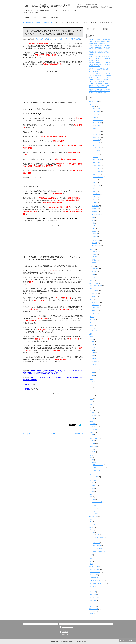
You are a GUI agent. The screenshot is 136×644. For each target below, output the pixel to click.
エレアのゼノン (97, 111)
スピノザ (95, 191)
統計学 (93, 452)
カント (95, 197)
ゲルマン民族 (95, 308)
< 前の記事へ (28, 434)
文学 (91, 530)
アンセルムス (97, 174)
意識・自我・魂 (96, 240)
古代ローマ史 (95, 305)
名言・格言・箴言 (96, 246)
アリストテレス (97, 160)
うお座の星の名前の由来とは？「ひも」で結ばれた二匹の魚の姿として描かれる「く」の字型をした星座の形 (100, 80)
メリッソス (96, 114)
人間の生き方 (95, 252)
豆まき (93, 373)
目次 (35, 18)
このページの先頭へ (128, 640)
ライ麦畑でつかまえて (99, 537)
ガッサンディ (97, 185)
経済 (91, 522)
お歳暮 (93, 418)
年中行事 (91, 334)
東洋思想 (94, 232)
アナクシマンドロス (98, 120)
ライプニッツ (97, 194)
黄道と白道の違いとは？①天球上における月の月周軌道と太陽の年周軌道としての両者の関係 (100, 53)
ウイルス (94, 463)
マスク (93, 483)
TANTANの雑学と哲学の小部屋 (47, 6)
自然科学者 (93, 424)
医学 (91, 458)
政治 (91, 519)
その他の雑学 (92, 611)
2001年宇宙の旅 (94, 578)
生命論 (93, 217)
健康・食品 (93, 480)
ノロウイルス (97, 471)
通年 (91, 336)
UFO (94, 228)
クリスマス (95, 415)
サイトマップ (65, 629)
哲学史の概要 (95, 206)
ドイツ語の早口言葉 (97, 502)
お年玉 (93, 353)
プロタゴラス (98, 148)
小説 (93, 532)
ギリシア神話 (95, 291)
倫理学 (92, 249)
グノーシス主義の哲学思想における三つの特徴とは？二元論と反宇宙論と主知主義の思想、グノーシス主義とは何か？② (100, 85)
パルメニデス (97, 109)
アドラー (94, 277)
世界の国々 (93, 320)
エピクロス (96, 163)
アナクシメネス (97, 123)
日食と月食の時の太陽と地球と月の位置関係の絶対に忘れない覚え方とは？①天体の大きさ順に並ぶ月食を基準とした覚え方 (100, 47)
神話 (91, 289)
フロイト (94, 271)
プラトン (95, 157)
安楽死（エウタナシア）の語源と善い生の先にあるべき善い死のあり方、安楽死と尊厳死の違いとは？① (100, 59)
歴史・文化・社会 (93, 283)
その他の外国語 (94, 514)
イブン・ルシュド (98, 171)
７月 (91, 393)
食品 (93, 491)
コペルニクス (95, 426)
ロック (95, 188)
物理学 (78, 39)
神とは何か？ (95, 212)
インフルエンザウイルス (99, 468)
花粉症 (93, 488)
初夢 (93, 350)
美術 (91, 558)
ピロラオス (96, 129)
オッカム (95, 180)
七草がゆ (94, 364)
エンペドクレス (97, 134)
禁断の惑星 (93, 600)
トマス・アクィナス (98, 177)
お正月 (92, 339)
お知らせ (91, 614)
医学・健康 (92, 455)
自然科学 (60, 39)
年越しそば (95, 413)
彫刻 (91, 564)
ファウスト (96, 534)
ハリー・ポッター (98, 540)
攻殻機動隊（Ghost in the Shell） (99, 583)
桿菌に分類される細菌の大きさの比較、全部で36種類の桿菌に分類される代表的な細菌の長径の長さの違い (100, 64)
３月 (91, 379)
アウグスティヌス (98, 166)
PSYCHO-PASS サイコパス (97, 581)
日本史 (92, 317)
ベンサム (95, 257)
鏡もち (93, 356)
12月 (91, 410)
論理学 (92, 281)
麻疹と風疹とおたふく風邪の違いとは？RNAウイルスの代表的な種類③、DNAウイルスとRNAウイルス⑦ (100, 70)
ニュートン (95, 429)
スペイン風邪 (95, 477)
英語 (91, 497)
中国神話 (94, 296)
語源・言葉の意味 (93, 609)
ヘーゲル (95, 200)
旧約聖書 (94, 260)
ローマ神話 (95, 294)
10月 (91, 405)
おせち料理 (95, 361)
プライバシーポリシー (68, 627)
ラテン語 (93, 511)
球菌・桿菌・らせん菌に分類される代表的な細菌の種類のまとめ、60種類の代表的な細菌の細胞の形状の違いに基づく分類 (100, 41)
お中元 (93, 396)
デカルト (95, 183)
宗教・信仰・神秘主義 (96, 286)
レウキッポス (97, 140)
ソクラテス (96, 154)
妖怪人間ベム (94, 595)
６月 (91, 390)
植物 (93, 435)
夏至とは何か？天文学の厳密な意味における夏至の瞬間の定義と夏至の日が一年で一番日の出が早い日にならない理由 (100, 91)
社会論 (93, 220)
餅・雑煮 (94, 359)
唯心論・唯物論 (96, 215)
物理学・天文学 (70, 39)
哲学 (50, 39)
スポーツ (93, 328)
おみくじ (94, 347)
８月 (91, 399)
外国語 (91, 495)
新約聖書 (94, 263)
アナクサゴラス (97, 137)
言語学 (92, 326)
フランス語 (93, 505)
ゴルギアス (97, 151)
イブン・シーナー (98, 168)
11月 (91, 407)
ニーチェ (95, 203)
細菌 (93, 460)
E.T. (91, 603)
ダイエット (95, 485)
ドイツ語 (93, 500)
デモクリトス (97, 143)
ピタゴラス (96, 126)
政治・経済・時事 (93, 517)
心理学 (92, 266)
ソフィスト (96, 146)
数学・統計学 (94, 447)
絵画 (91, 561)
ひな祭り (94, 381)
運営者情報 (43, 18)
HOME (27, 18)
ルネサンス (95, 314)
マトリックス (94, 575)
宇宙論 (54, 39)
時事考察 (93, 525)
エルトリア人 (95, 311)
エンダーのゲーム (98, 549)
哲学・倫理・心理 (41, 39)
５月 (91, 388)
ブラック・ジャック (95, 572)
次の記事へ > (79, 434)
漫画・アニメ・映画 (94, 567)
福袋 (93, 341)
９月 (91, 402)
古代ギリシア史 (96, 302)
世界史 (92, 300)
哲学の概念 (95, 209)
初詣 (93, 344)
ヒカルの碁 (93, 592)
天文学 (93, 443)
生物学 (92, 433)
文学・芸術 (92, 528)
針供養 (93, 376)
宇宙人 (95, 225)
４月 (91, 385)
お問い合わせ (54, 18)
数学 (93, 449)
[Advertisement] (53, 85)
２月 (91, 368)
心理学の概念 (95, 269)
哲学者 (93, 106)
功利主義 (94, 254)
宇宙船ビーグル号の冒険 (99, 551)
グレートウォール (95, 598)
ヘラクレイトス (97, 131)
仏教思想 (95, 237)
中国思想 (95, 234)
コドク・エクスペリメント (97, 589)
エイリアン (93, 606)
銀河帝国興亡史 (97, 546)
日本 (91, 323)
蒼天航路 (93, 586)
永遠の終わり (97, 543)
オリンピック (95, 331)
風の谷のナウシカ (95, 569)
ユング (93, 274)
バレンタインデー (96, 370)
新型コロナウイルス (98, 465)
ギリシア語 (93, 508)
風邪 (91, 475)
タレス (95, 117)
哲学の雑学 (95, 243)
